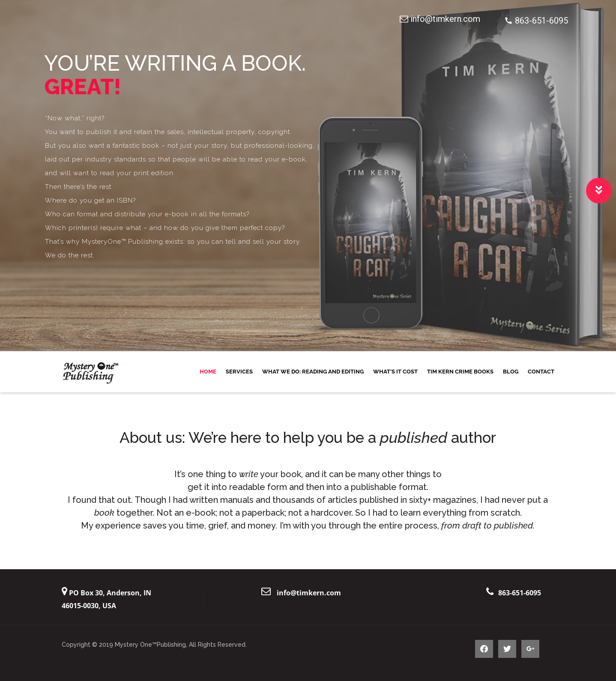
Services (239, 372)
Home (208, 372)
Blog (511, 372)
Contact (541, 372)
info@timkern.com (309, 593)
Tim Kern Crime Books (460, 372)
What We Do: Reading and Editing (313, 372)
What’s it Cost (395, 372)
